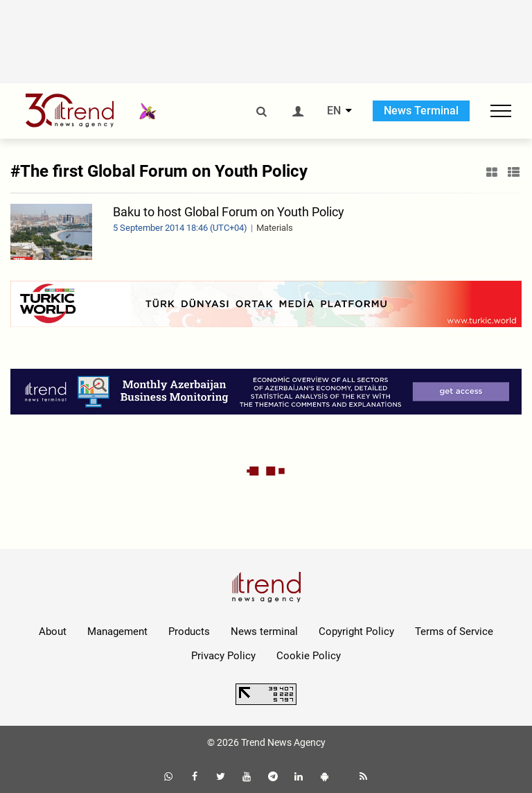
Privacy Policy (223, 656)
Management (117, 631)
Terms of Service (454, 631)
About (53, 631)
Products (189, 631)
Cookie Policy (309, 656)
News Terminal (421, 111)
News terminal (264, 631)
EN (334, 111)
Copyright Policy (356, 631)
